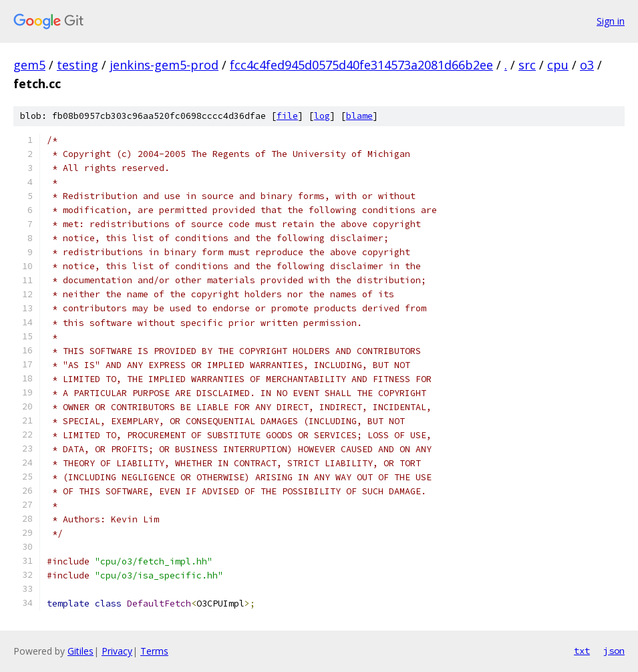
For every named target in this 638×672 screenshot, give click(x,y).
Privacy (117, 651)
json (614, 651)
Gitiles (81, 651)
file (287, 116)
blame (359, 116)
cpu (558, 65)
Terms (154, 651)
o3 (587, 65)
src (527, 65)
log (322, 116)
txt (582, 651)
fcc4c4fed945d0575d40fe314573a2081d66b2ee (361, 65)
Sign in (611, 21)
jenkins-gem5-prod (164, 65)
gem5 (29, 65)
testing (77, 65)
